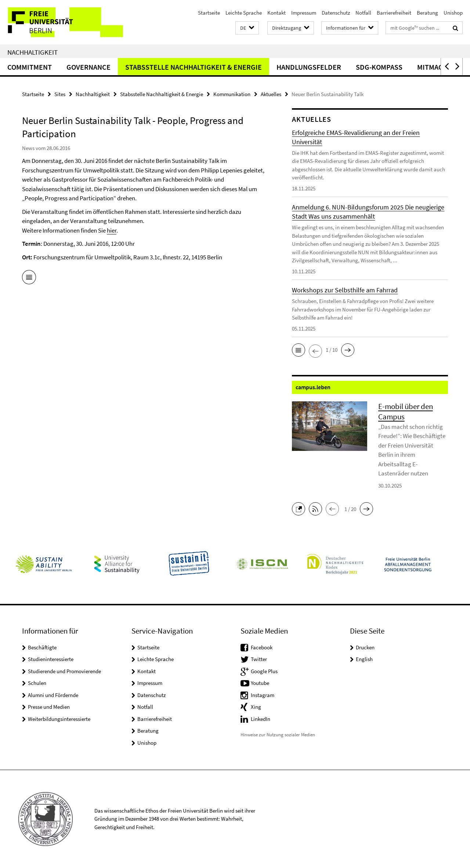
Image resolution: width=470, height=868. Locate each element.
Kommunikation (232, 94)
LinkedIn (261, 719)
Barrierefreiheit (394, 13)
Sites (60, 94)
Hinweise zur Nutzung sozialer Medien (278, 735)
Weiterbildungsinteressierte (59, 719)
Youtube (260, 683)
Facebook (262, 647)
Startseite (209, 13)
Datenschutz (336, 13)
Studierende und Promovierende (64, 671)
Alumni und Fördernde (53, 695)
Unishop (453, 13)
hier (112, 230)
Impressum (304, 13)
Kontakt (276, 13)
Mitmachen (437, 67)
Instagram (263, 695)
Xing (256, 707)
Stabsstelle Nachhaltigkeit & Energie (194, 67)
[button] (247, 28)
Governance (88, 67)
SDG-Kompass (379, 67)
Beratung (427, 13)
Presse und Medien (49, 707)
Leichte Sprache (244, 13)
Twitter (259, 659)
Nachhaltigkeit (32, 52)
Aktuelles (271, 94)
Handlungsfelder (309, 67)
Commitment (30, 67)
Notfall (363, 13)
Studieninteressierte (51, 659)
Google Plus (264, 671)
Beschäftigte (42, 647)
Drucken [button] (365, 647)
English (364, 659)
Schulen (37, 683)
